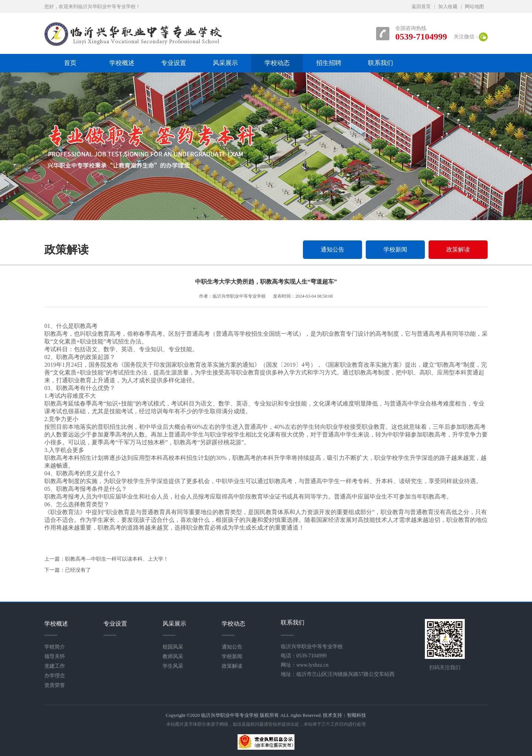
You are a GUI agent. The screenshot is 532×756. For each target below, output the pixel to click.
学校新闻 (395, 249)
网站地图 (474, 6)
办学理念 (55, 676)
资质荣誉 (55, 685)
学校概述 (122, 63)
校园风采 (173, 647)
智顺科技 (357, 715)
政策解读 (458, 249)
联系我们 (381, 63)
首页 (70, 63)
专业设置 (174, 63)
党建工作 (55, 666)
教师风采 (173, 656)
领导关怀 (55, 656)
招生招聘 (329, 63)
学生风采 (173, 666)
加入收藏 (448, 6)
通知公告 (332, 249)
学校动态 (277, 63)
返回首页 (421, 6)
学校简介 (55, 647)
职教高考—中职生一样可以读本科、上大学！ (117, 559)
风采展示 (225, 63)
